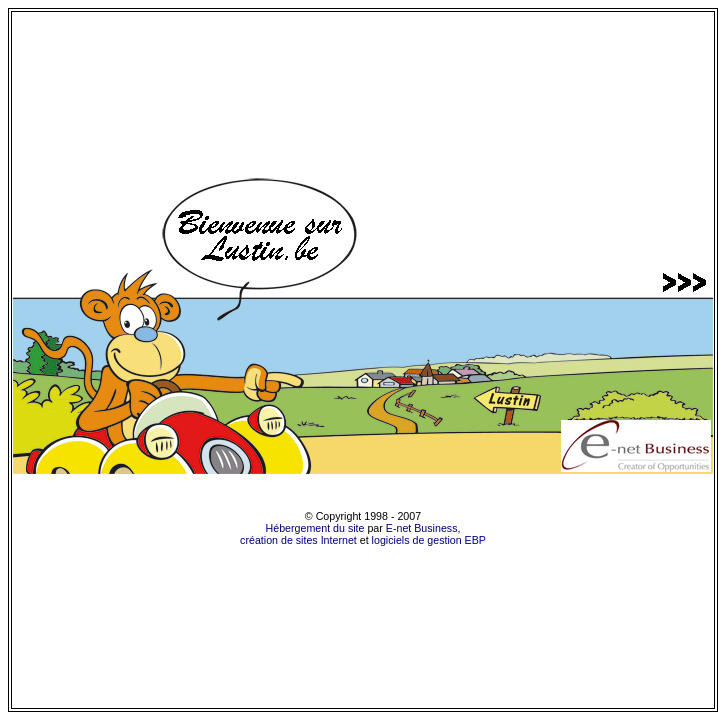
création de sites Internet (298, 540)
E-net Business (422, 528)
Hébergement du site (315, 528)
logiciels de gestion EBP (429, 540)
